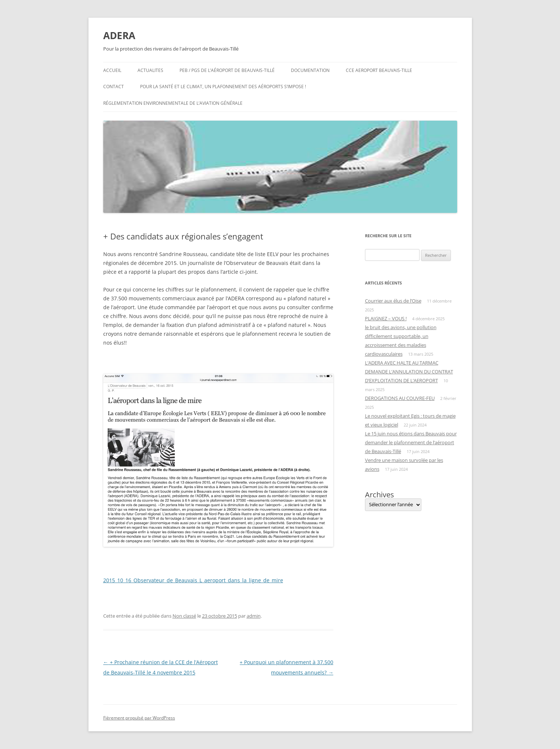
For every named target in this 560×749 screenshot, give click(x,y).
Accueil (112, 70)
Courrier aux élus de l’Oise (393, 301)
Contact (114, 87)
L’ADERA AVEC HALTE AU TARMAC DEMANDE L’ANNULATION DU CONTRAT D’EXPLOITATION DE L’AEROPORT (409, 372)
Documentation (310, 70)
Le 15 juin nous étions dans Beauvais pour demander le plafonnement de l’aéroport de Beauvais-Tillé (411, 442)
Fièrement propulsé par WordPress (139, 718)
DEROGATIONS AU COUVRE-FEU (400, 398)
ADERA (119, 35)
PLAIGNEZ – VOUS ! (386, 318)
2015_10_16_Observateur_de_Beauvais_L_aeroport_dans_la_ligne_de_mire (193, 580)
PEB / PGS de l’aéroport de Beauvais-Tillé (227, 70)
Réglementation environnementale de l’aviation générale (173, 103)
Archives (380, 495)
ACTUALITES (150, 70)
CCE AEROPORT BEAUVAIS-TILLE (379, 70)
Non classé (184, 616)
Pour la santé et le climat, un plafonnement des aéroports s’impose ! (223, 87)
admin (254, 616)
